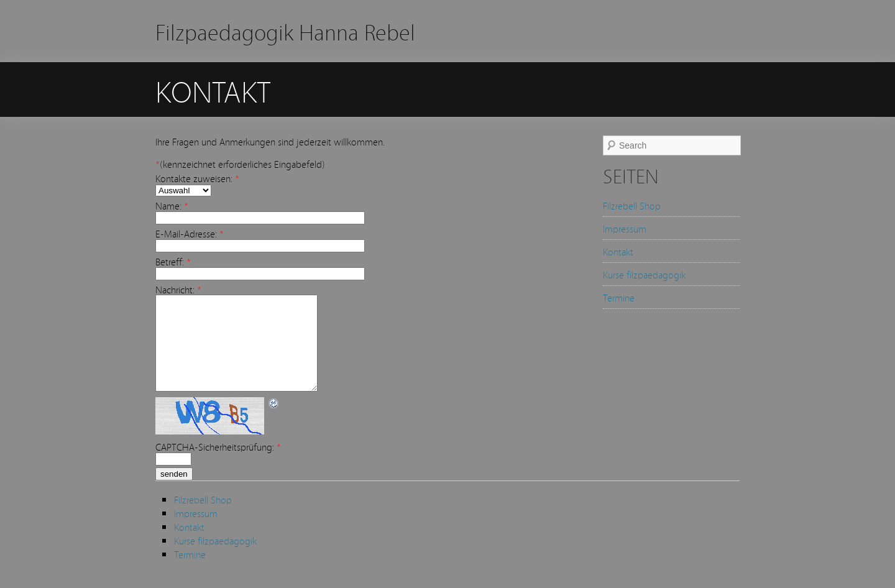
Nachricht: (178, 289)
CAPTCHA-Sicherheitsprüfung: (218, 465)
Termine (619, 297)
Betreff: (173, 261)
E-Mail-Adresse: (190, 233)
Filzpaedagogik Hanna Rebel (285, 31)
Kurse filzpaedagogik (644, 274)
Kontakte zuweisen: (197, 178)
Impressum (625, 228)
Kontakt (618, 251)
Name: (172, 205)
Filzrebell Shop (632, 205)
